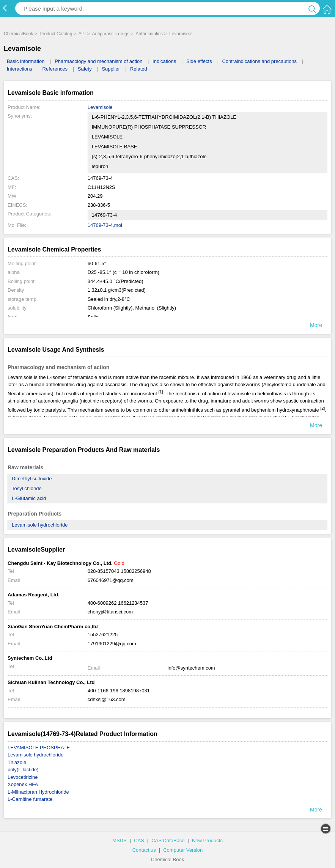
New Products (207, 840)
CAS (139, 840)
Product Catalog (56, 34)
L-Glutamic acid (29, 498)
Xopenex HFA (23, 784)
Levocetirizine (23, 777)
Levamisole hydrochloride (40, 525)
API (82, 34)
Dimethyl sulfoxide (32, 479)
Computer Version (183, 850)
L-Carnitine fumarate (30, 799)
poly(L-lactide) (23, 770)
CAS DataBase (168, 840)
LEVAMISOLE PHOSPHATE (39, 748)
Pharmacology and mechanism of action (98, 61)
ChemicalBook (18, 34)
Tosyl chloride (27, 488)
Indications (164, 61)
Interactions (20, 69)
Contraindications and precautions (259, 61)
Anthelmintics (149, 34)
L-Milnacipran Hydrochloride (38, 792)
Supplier (111, 69)
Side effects (199, 61)
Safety (85, 69)
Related (139, 69)
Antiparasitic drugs (111, 34)
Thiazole (17, 762)
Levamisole (181, 34)
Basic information (26, 61)
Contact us (144, 850)
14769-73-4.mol (105, 225)
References (55, 69)
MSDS (120, 840)
